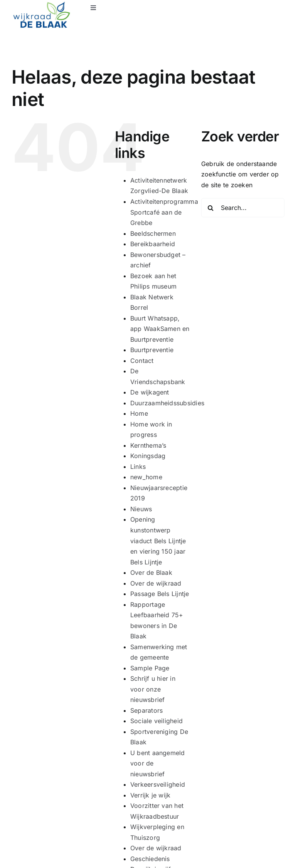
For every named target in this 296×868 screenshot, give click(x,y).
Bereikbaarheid (153, 244)
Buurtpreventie (152, 350)
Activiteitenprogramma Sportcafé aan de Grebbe (164, 212)
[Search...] (243, 208)
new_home (146, 477)
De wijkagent (150, 392)
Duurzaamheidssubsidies (167, 403)
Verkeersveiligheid (158, 784)
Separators (146, 710)
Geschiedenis (150, 859)
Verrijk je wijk (151, 795)
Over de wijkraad (156, 583)
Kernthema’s (148, 445)
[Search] (211, 208)
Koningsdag (148, 456)
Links (138, 467)
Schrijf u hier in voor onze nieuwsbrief (153, 689)
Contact (142, 361)
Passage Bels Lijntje (160, 594)
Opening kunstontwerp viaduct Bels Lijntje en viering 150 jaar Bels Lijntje (158, 541)
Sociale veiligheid (156, 721)
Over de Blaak (151, 573)
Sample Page (150, 668)
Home (139, 413)
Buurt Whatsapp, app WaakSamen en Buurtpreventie (160, 329)
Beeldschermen (153, 233)
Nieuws (141, 509)
